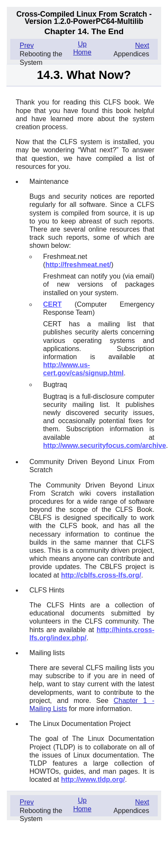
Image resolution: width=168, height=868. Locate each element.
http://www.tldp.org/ (93, 779)
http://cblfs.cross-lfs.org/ (101, 575)
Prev (27, 45)
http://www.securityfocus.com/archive (105, 446)
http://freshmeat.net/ (78, 265)
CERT (53, 304)
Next (142, 45)
